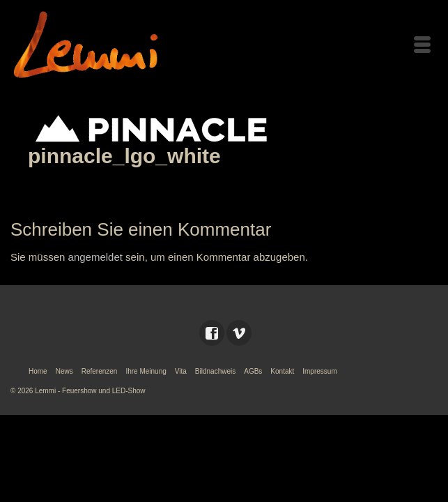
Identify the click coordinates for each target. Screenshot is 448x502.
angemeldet (95, 257)
